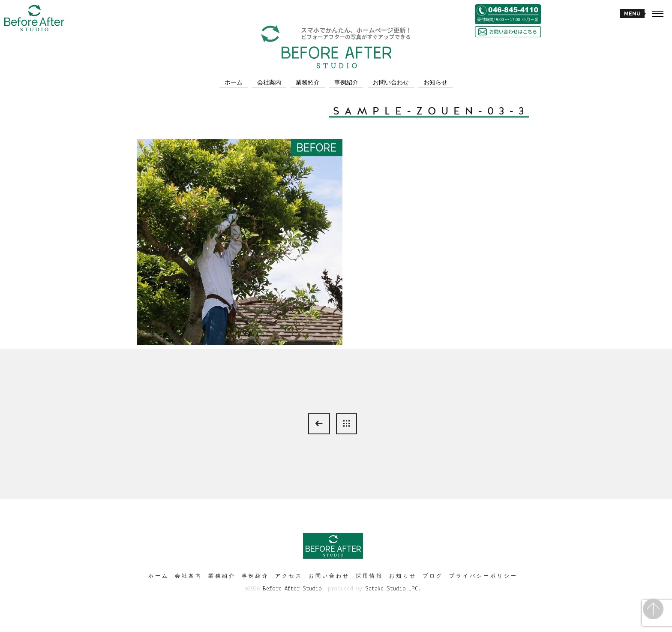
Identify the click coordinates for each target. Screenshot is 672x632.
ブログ (433, 576)
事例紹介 (346, 82)
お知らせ (435, 82)
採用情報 (369, 576)
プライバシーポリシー (483, 576)
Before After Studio (292, 589)
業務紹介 (308, 82)
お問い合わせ (391, 82)
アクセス (289, 576)
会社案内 (269, 82)
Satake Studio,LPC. (393, 589)
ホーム (234, 82)
